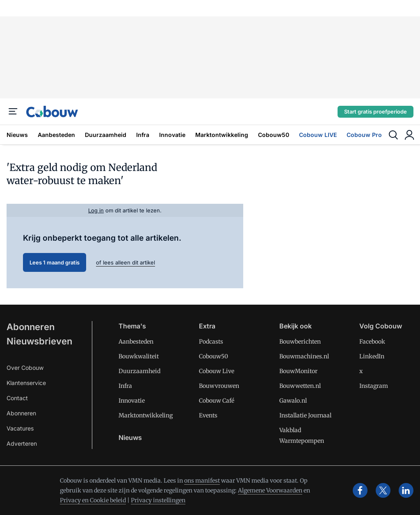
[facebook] (360, 490)
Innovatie (172, 135)
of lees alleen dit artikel (126, 262)
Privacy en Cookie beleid (93, 500)
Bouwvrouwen (219, 386)
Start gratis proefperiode (375, 112)
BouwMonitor (298, 371)
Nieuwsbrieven (39, 341)
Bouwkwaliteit (139, 356)
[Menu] (13, 112)
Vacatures (20, 428)
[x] (383, 490)
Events (208, 415)
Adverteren (22, 443)
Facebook (372, 342)
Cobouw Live (217, 371)
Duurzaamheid (106, 135)
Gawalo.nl (293, 401)
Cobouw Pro (364, 135)
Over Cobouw (25, 368)
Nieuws (17, 135)
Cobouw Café (217, 401)
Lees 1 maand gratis (55, 262)
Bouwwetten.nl (300, 386)
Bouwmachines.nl (304, 356)
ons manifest (202, 481)
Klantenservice (26, 383)
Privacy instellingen (158, 500)
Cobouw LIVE (318, 135)
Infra (143, 135)
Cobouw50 (274, 135)
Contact (17, 398)
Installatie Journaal (305, 415)
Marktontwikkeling (222, 135)
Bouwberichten (300, 342)
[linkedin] (406, 490)
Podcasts (211, 342)
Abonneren (31, 327)
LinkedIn (372, 356)
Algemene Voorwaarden (270, 490)
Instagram (374, 386)
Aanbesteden (56, 135)
